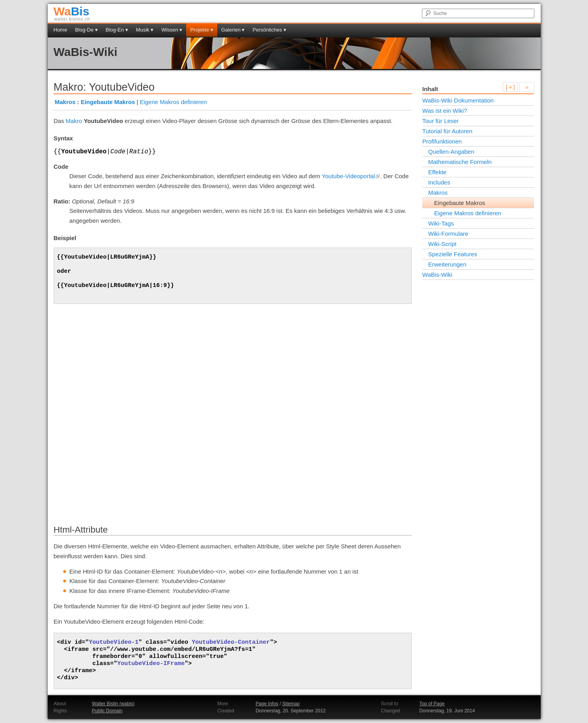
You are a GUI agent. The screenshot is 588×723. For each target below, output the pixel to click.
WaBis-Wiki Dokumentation (458, 100)
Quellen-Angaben (451, 152)
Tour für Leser (441, 121)
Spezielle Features (453, 254)
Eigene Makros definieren (173, 102)
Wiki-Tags (441, 223)
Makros (65, 102)
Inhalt (430, 89)
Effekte (437, 172)
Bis (72, 11)
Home (61, 30)
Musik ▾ (145, 30)
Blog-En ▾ (117, 30)
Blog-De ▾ (86, 30)
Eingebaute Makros (108, 102)
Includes (439, 182)
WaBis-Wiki (86, 52)
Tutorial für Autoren (447, 131)
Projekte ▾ (202, 30)
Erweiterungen (447, 264)
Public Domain (107, 711)
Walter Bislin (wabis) (113, 704)
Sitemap (291, 704)
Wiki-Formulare (448, 234)
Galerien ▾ (233, 30)
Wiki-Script (442, 244)
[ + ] (511, 87)
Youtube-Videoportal (351, 176)
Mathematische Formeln (460, 162)
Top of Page (432, 704)
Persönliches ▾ (270, 30)
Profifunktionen (442, 141)
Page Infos (267, 704)
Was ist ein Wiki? (445, 111)
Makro (74, 121)
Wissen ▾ (172, 30)
